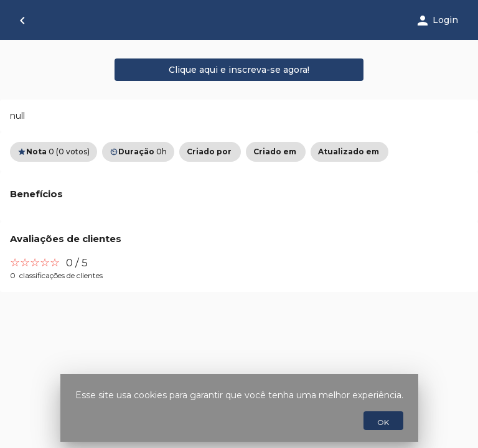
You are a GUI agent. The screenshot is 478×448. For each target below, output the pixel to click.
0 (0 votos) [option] (54, 152)
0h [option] (138, 152)
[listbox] (239, 152)
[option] (210, 152)
